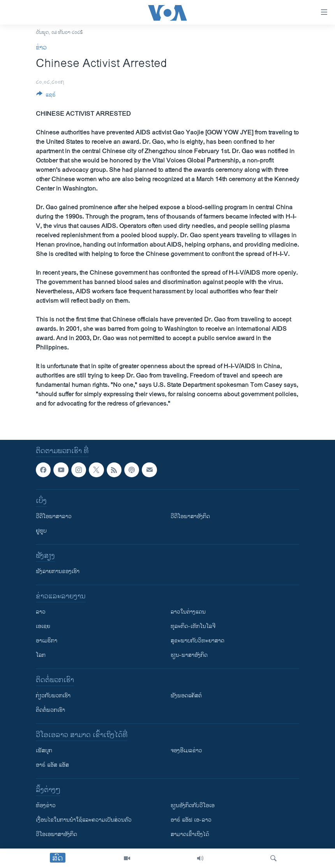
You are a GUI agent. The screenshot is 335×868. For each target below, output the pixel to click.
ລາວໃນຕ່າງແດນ (188, 612)
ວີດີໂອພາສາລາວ (54, 516)
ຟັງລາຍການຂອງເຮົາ (58, 571)
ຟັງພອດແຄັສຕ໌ (186, 696)
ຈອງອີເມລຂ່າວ (186, 751)
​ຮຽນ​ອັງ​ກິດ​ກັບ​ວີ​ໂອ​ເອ (193, 805)
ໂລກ (41, 655)
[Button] (46, 96)
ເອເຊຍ (43, 626)
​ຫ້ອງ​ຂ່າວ (46, 805)
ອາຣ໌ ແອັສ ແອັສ (52, 765)
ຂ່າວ (41, 48)
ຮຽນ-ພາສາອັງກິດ (189, 655)
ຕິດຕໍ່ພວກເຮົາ (50, 710)
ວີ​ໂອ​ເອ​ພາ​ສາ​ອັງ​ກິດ (56, 834)
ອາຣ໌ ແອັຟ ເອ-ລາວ (191, 820)
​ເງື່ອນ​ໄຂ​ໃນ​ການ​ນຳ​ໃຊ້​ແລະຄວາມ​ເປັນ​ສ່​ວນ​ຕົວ (84, 820)
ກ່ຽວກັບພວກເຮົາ (53, 696)
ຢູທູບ (41, 531)
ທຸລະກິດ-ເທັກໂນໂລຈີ (193, 626)
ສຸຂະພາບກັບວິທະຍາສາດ (197, 641)
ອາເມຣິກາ (47, 641)
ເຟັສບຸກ (44, 751)
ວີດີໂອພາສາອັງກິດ (190, 516)
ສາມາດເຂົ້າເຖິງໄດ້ (190, 834)
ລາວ (41, 612)
